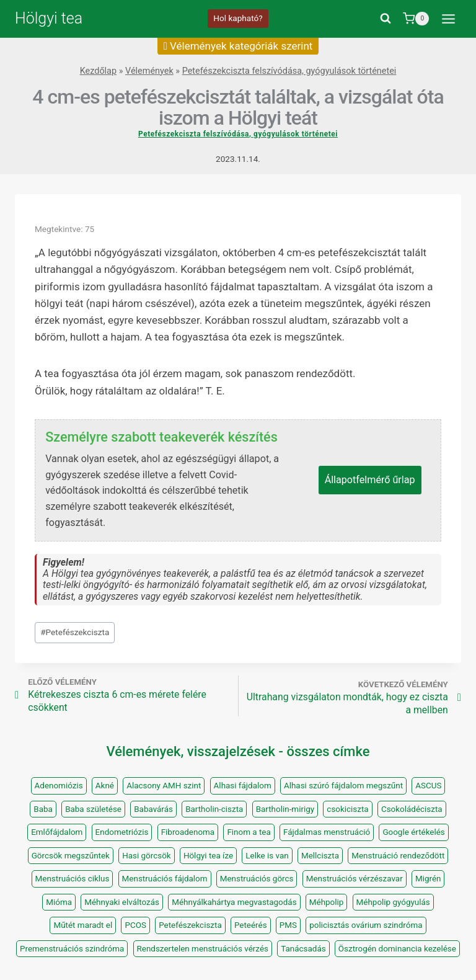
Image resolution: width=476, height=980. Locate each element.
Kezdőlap (98, 71)
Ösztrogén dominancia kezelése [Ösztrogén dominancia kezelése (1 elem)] (397, 949)
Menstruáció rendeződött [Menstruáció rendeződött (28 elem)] (398, 856)
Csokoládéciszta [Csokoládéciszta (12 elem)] (412, 809)
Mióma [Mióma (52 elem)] (59, 902)
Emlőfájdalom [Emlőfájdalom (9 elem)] (57, 832)
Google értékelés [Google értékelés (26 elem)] (413, 832)
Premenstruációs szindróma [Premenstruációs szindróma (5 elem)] (72, 949)
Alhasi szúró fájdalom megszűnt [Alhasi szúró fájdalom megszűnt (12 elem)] (343, 786)
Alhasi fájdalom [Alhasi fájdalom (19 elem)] (243, 786)
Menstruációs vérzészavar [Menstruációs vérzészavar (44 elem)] (355, 879)
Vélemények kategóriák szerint (238, 46)
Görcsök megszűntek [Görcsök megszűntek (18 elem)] (71, 856)
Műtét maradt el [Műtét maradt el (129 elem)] (83, 925)
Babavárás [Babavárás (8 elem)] (153, 809)
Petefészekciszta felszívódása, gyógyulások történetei (289, 71)
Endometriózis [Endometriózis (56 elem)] (122, 832)
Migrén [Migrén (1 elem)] (428, 879)
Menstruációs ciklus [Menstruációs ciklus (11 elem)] (73, 879)
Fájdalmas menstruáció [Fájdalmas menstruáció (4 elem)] (327, 832)
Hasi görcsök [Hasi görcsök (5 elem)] (147, 856)
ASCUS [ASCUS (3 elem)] (428, 786)
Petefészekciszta (75, 632)
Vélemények (149, 71)
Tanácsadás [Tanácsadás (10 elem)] (303, 949)
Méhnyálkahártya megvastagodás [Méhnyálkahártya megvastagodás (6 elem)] (234, 902)
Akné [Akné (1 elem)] (105, 786)
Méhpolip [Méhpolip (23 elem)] (327, 902)
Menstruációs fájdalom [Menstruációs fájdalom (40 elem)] (165, 879)
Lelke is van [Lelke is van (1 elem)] (267, 856)
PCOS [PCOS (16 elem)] (135, 925)
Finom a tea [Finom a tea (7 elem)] (249, 832)
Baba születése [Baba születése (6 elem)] (93, 809)
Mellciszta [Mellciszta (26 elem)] (320, 856)
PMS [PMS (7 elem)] (288, 925)
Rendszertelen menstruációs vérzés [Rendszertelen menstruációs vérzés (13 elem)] (203, 949)
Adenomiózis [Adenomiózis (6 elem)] (59, 786)
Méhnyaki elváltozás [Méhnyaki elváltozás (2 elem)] (122, 902)
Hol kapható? (238, 18)
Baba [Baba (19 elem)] (43, 809)
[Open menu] (448, 19)
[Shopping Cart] (416, 19)
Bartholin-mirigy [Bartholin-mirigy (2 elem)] (285, 809)
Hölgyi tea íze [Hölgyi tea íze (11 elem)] (208, 856)
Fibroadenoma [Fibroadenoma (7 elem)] (188, 832)
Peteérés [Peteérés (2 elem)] (251, 925)
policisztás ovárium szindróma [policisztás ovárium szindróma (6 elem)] (366, 925)
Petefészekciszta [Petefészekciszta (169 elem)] (190, 925)
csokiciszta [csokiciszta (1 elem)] (347, 809)
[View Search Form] (386, 19)
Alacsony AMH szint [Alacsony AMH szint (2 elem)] (164, 786)
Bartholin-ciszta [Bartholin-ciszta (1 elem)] (214, 809)
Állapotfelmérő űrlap (370, 480)
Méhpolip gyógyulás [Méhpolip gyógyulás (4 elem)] (393, 902)
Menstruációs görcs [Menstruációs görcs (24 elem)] (257, 879)
